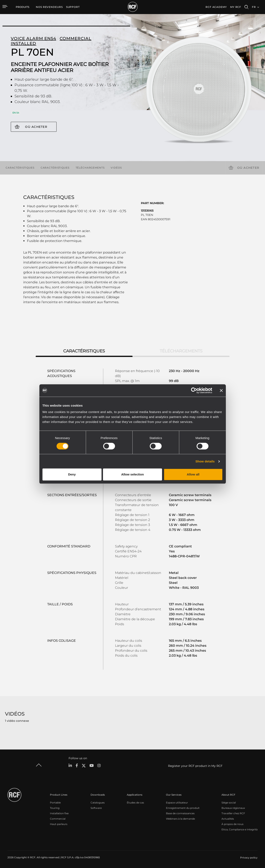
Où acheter (36, 127)
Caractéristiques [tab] (84, 351)
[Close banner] (221, 390)
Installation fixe (59, 813)
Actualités (228, 819)
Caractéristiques (20, 168)
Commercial (58, 819)
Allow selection (132, 474)
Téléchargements (90, 168)
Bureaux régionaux (233, 808)
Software (96, 808)
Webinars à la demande (180, 819)
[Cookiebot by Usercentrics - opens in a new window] (194, 390)
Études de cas (135, 803)
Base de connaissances (180, 813)
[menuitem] (49, 7)
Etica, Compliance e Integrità (240, 829)
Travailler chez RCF (233, 813)
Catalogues (98, 803)
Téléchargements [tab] (181, 351)
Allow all (193, 474)
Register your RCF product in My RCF (195, 766)
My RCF (236, 7)
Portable (55, 803)
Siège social (229, 803)
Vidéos (116, 168)
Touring (55, 808)
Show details (205, 461)
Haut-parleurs (59, 824)
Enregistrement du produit (183, 808)
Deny (72, 474)
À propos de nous (232, 824)
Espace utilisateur (177, 803)
